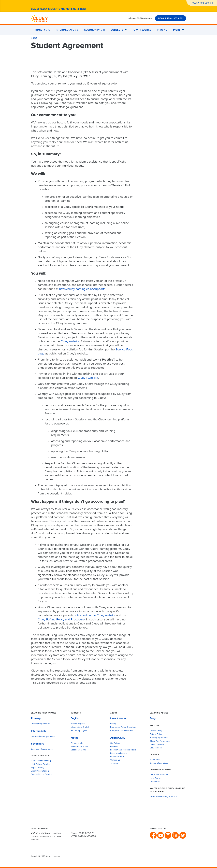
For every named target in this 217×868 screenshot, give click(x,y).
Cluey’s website (88, 378)
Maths (74, 738)
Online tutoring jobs (159, 763)
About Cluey (118, 738)
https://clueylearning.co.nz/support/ (82, 289)
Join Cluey (155, 760)
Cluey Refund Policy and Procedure (61, 620)
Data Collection (157, 745)
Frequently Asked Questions (123, 727)
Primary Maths (77, 743)
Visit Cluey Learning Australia (163, 797)
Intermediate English (80, 727)
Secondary (95, 30)
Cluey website (70, 341)
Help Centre (155, 778)
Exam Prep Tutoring (40, 771)
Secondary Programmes (42, 749)
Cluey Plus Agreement (160, 741)
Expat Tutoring (38, 768)
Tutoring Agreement (159, 738)
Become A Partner (119, 753)
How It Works (141, 30)
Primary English (78, 724)
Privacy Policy (156, 731)
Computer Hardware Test (122, 731)
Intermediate (67, 30)
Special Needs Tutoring (42, 774)
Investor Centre (117, 757)
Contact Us (115, 760)
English (75, 718)
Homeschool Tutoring (41, 761)
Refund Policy (156, 734)
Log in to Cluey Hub (159, 775)
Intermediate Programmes (43, 736)
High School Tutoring (41, 764)
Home (34, 38)
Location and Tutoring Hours (123, 750)
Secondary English (79, 731)
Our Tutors (115, 743)
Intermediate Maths (79, 747)
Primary (42, 30)
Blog (153, 718)
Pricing (162, 30)
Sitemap (114, 763)
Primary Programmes (40, 724)
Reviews (114, 747)
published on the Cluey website (95, 616)
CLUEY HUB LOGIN (202, 3)
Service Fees (156, 748)
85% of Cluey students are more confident (59, 9)
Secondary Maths (78, 750)
